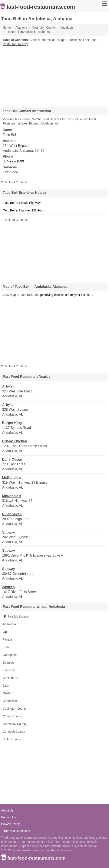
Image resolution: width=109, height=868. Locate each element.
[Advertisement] (54, 75)
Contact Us (8, 817)
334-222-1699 (13, 161)
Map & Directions (69, 40)
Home (7, 27)
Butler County (12, 739)
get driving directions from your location (65, 295)
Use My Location (16, 616)
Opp (6, 632)
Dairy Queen (12, 459)
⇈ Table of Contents (14, 182)
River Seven (12, 514)
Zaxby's (8, 587)
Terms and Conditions (15, 831)
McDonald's (12, 478)
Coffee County (12, 716)
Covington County (15, 709)
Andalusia (9, 624)
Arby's (7, 386)
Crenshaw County (15, 724)
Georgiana (10, 655)
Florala (7, 639)
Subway (9, 532)
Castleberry (10, 678)
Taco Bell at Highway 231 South (24, 210)
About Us (7, 810)
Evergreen (10, 670)
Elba (6, 647)
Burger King (12, 423)
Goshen (8, 693)
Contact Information (43, 40)
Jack (6, 686)
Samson (8, 663)
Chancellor (10, 701)
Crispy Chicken (14, 441)
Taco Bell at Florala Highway (22, 203)
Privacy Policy (10, 824)
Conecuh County (14, 732)
